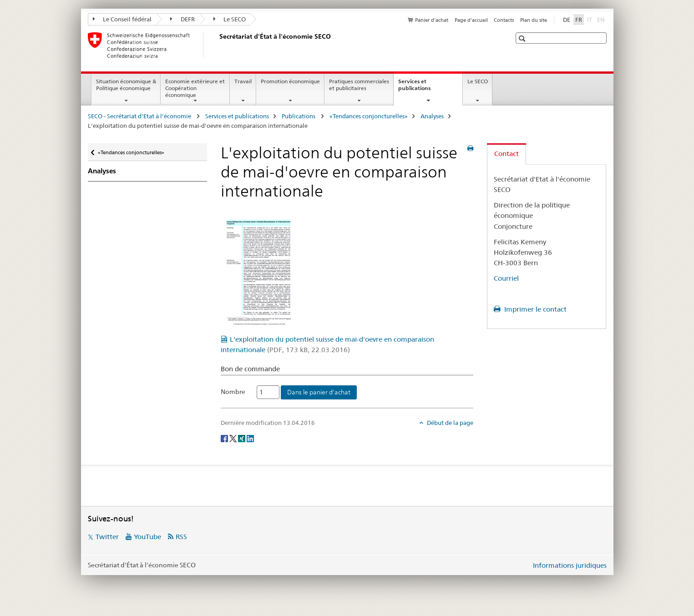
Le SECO (230, 19)
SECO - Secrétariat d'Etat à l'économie (140, 116)
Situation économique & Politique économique (126, 85)
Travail (243, 81)
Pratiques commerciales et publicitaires (359, 85)
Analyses (432, 116)
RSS (181, 537)
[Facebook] (225, 438)
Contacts (504, 20)
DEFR (182, 19)
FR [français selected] (579, 20)
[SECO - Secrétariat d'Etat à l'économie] (218, 45)
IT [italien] (590, 19)
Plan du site (534, 20)
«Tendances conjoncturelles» (369, 116)
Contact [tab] (507, 154)
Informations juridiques (570, 565)
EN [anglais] (602, 19)
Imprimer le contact (534, 309)
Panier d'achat (432, 20)
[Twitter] (234, 438)
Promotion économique (290, 81)
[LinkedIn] (250, 438)
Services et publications (424, 88)
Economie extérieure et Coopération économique (195, 88)
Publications (299, 116)
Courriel (506, 278)
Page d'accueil (471, 20)
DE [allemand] (567, 20)
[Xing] (242, 438)
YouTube (147, 537)
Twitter (107, 537)
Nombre (233, 392)
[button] (523, 38)
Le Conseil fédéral (122, 19)
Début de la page (449, 423)
